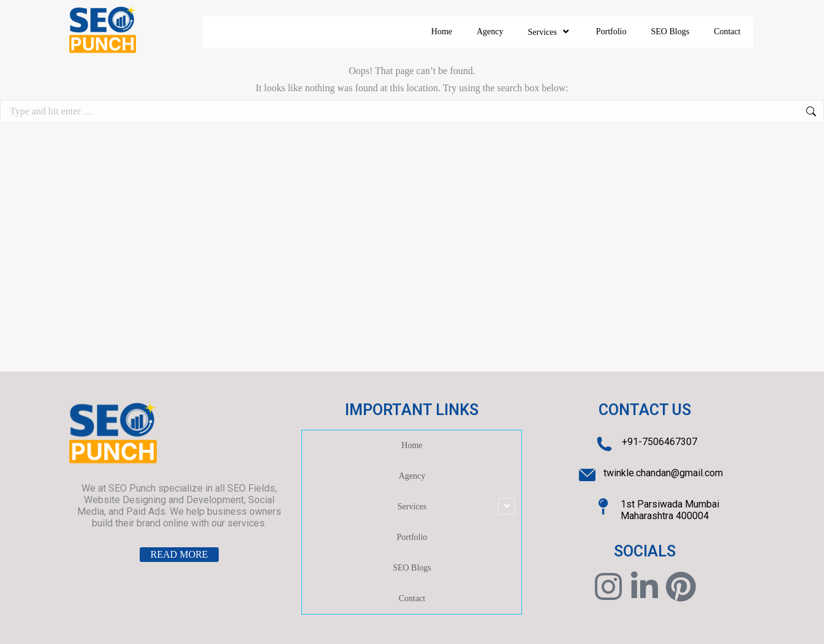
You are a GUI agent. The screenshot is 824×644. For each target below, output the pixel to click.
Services (550, 32)
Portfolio (611, 32)
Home (442, 32)
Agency (490, 32)
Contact (727, 32)
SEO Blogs (671, 32)
